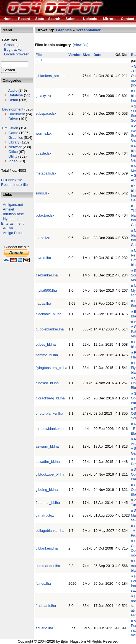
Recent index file (14, 185)
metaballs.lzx (46, 173)
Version (75, 55)
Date (97, 55)
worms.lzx (43, 133)
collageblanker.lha (50, 531)
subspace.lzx (46, 113)
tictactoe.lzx (45, 215)
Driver (13, 119)
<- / (39, 61)
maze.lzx (43, 238)
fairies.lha (43, 583)
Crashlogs (11, 45)
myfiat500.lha (46, 290)
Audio (13, 90)
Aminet (9, 209)
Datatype (16, 95)
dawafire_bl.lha (48, 462)
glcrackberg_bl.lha (50, 398)
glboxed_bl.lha (47, 383)
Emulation (10, 128)
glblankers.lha (47, 548)
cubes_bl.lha (46, 344)
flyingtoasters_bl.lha (51, 368)
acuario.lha (44, 628)
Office (13, 152)
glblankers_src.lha (50, 76)
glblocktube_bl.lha (50, 474)
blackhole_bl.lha (48, 314)
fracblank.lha (46, 606)
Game (13, 133)
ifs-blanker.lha (47, 275)
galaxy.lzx (43, 96)
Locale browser (15, 54)
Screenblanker (88, 30)
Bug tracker (12, 49)
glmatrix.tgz (45, 515)
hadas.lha (43, 303)
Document (16, 114)
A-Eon (8, 228)
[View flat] (81, 45)
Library (14, 142)
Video (13, 161)
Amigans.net (13, 205)
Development (13, 109)
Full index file (12, 180)
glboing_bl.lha (47, 490)
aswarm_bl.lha (47, 446)
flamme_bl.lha (47, 355)
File (39, 55)
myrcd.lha (43, 258)
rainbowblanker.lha (50, 429)
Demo (13, 100)
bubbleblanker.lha (50, 329)
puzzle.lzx (43, 153)
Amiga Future (14, 233)
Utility (13, 156)
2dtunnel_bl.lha (48, 503)
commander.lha (48, 566)
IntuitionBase (13, 214)
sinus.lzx (42, 193)
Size (86, 55)
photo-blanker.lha (49, 413)
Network (15, 147)
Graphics (16, 138)
